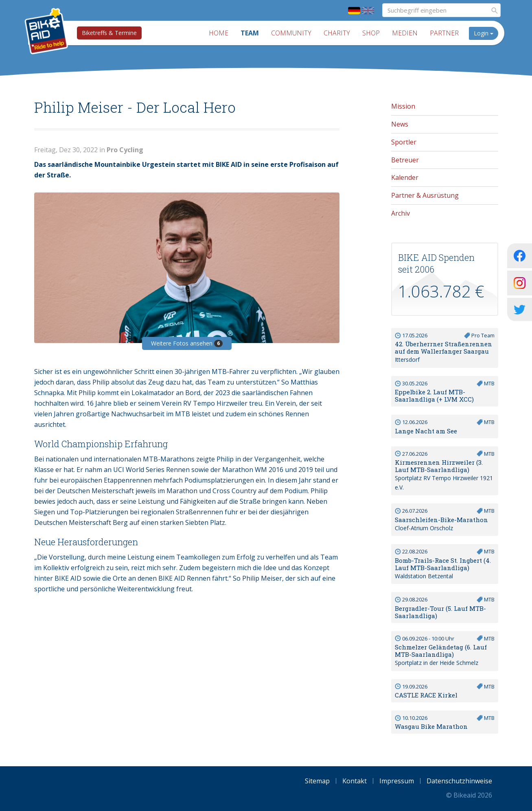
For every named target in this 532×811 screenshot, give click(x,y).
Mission (403, 106)
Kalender (405, 177)
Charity (337, 33)
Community (291, 33)
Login (484, 33)
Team (250, 33)
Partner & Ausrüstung (425, 195)
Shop (371, 33)
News (400, 124)
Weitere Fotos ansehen (187, 343)
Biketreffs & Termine (109, 33)
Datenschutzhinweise (459, 781)
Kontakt (355, 781)
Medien (405, 33)
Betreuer (405, 160)
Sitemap (317, 781)
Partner (444, 33)
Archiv (401, 213)
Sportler (404, 142)
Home (219, 33)
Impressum (397, 781)
